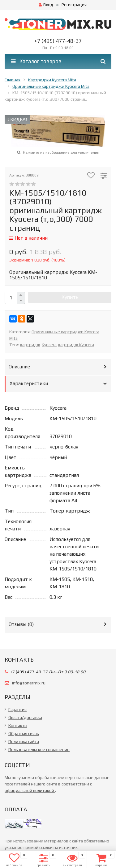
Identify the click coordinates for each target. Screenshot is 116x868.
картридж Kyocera (76, 345)
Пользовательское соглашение (39, 749)
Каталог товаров (36, 61)
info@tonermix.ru (29, 683)
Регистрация (74, 5)
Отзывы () (21, 624)
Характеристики (29, 383)
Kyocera (49, 345)
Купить (70, 297)
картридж (30, 345)
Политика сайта (24, 741)
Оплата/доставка (25, 717)
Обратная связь (24, 733)
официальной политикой (30, 790)
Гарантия (17, 709)
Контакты (18, 725)
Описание (19, 367)
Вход (46, 5)
